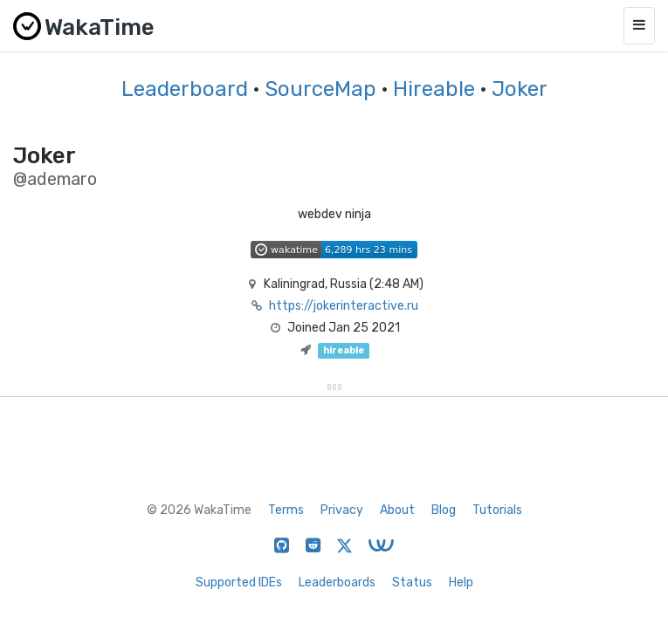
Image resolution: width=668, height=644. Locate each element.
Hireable (434, 89)
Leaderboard (185, 89)
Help (461, 582)
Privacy (342, 510)
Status (412, 582)
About (397, 510)
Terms (286, 510)
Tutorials (497, 510)
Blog (444, 510)
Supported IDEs (239, 582)
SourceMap (320, 89)
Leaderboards (337, 582)
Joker (520, 89)
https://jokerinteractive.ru (344, 306)
